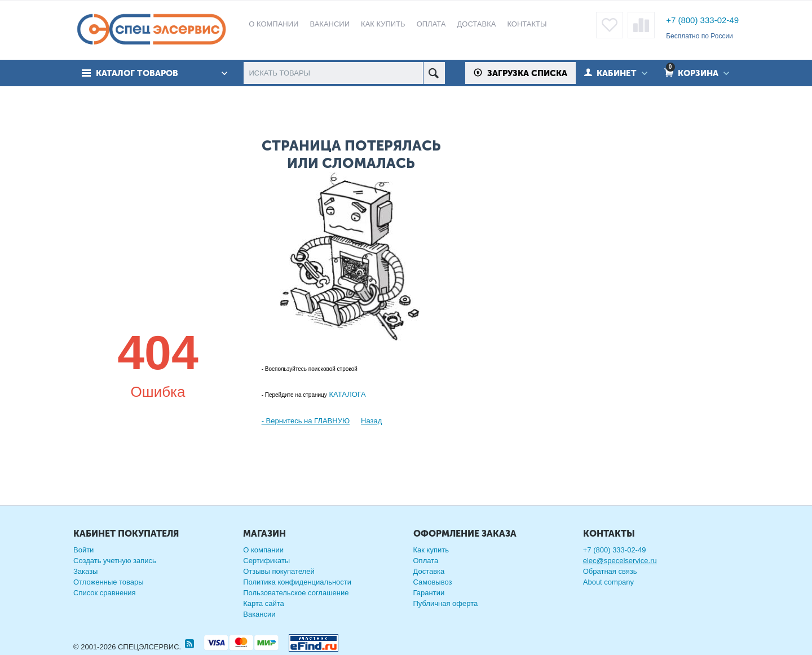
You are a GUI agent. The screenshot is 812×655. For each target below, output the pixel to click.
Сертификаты (266, 561)
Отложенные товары (109, 582)
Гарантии (429, 593)
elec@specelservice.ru (620, 561)
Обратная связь (610, 571)
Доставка (429, 571)
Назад (371, 421)
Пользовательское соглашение (296, 593)
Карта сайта (263, 603)
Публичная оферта (446, 603)
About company (608, 582)
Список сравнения (105, 593)
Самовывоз (433, 582)
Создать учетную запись (115, 561)
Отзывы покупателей (279, 571)
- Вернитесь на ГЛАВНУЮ (306, 421)
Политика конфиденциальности (297, 582)
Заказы (85, 571)
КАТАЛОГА (347, 394)
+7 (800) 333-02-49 (702, 20)
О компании (263, 550)
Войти (83, 550)
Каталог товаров (137, 73)
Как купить (431, 550)
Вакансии (259, 614)
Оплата (426, 561)
